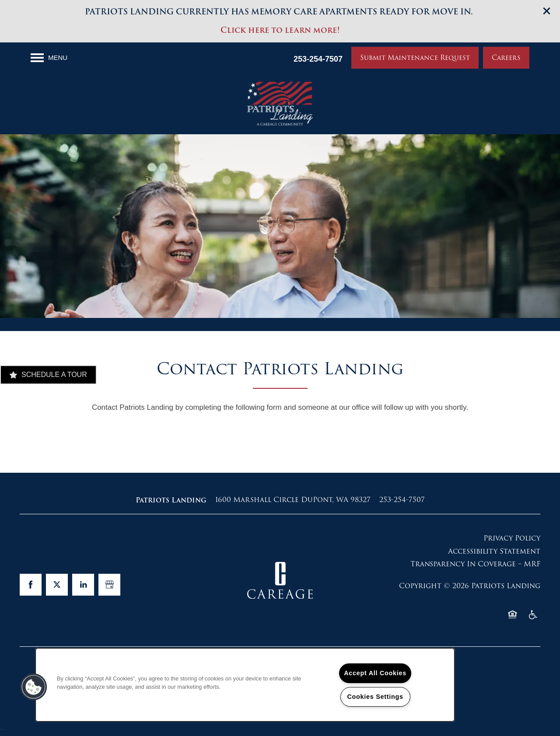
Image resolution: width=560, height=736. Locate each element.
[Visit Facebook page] (31, 585)
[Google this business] (109, 585)
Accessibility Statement (494, 551)
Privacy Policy (512, 538)
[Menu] (49, 58)
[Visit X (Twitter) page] (57, 585)
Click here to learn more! (280, 30)
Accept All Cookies (375, 673)
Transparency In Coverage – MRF (475, 564)
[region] (245, 685)
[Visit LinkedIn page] (83, 585)
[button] (547, 11)
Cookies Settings (375, 697)
